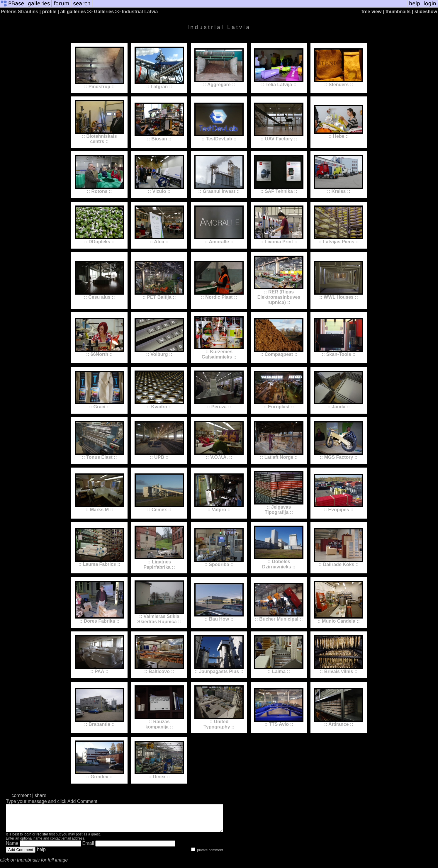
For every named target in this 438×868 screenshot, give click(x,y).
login (27, 840)
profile (49, 12)
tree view (371, 12)
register (42, 840)
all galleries (73, 12)
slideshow (426, 12)
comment (21, 795)
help (41, 855)
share (40, 795)
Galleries (104, 12)
